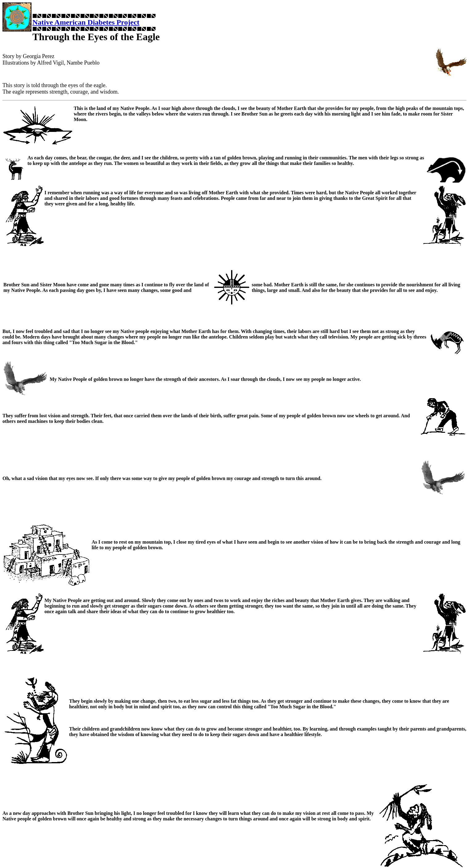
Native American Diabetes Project (86, 22)
